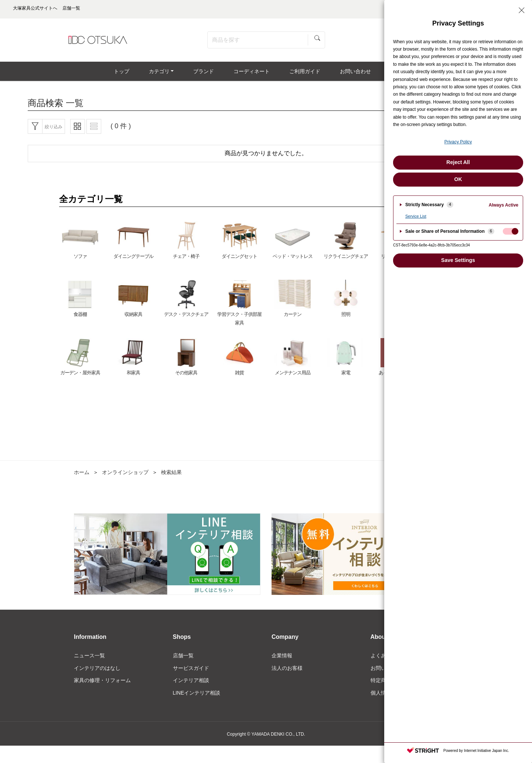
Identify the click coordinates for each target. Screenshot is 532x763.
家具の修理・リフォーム (102, 683)
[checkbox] (511, 231)
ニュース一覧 (89, 658)
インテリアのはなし (97, 671)
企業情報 (282, 658)
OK (458, 179)
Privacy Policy (458, 142)
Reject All (458, 162)
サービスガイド (191, 671)
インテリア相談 (191, 683)
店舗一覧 (183, 658)
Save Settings (458, 260)
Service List (416, 216)
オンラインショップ (125, 475)
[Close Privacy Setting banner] (522, 10)
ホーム (82, 475)
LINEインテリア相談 (197, 696)
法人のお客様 (287, 671)
